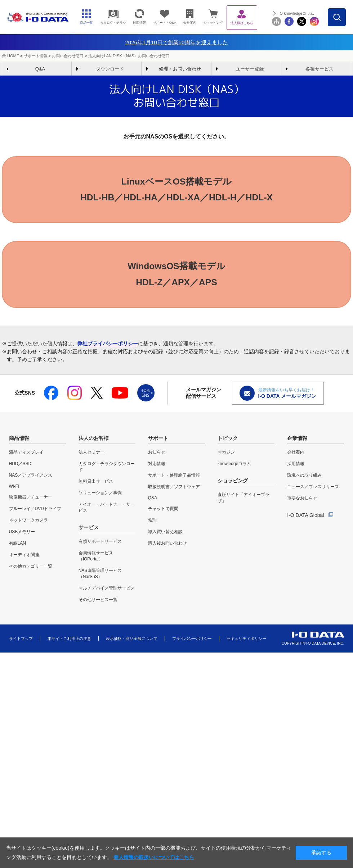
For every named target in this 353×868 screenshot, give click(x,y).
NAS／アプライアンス (31, 477)
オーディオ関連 (24, 557)
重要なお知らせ (302, 500)
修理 (152, 522)
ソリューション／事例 (100, 495)
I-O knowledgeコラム (324, 13)
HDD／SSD (20, 466)
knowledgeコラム (234, 466)
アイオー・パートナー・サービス (107, 510)
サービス (89, 530)
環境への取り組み (304, 477)
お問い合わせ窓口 (68, 56)
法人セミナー (91, 454)
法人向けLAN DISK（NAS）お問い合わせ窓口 (129, 56)
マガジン (226, 454)
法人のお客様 (94, 440)
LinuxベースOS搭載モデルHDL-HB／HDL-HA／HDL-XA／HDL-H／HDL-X (176, 190)
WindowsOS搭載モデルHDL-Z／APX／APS (176, 275)
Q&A (40, 69)
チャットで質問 (163, 511)
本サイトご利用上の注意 (69, 640)
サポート (158, 440)
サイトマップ (21, 640)
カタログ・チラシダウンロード (107, 469)
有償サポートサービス (100, 544)
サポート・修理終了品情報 (174, 477)
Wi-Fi (14, 488)
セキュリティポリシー (246, 640)
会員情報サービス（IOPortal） (96, 558)
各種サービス (320, 69)
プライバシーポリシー (192, 640)
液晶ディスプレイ (26, 454)
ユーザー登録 (250, 69)
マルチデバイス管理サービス (107, 590)
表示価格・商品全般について (132, 640)
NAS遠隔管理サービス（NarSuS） (100, 576)
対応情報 (157, 466)
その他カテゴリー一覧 (31, 568)
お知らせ (157, 454)
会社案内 (296, 454)
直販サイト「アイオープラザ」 (243, 500)
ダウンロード (110, 69)
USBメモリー (22, 534)
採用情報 (296, 466)
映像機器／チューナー (31, 499)
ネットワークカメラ (28, 522)
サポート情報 (36, 56)
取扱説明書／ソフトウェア (174, 489)
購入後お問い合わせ (167, 545)
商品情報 (19, 440)
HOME (13, 56)
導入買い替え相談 (165, 534)
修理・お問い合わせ (180, 69)
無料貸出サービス (96, 483)
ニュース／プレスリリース (313, 489)
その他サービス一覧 (98, 602)
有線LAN (17, 545)
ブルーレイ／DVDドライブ (35, 511)
